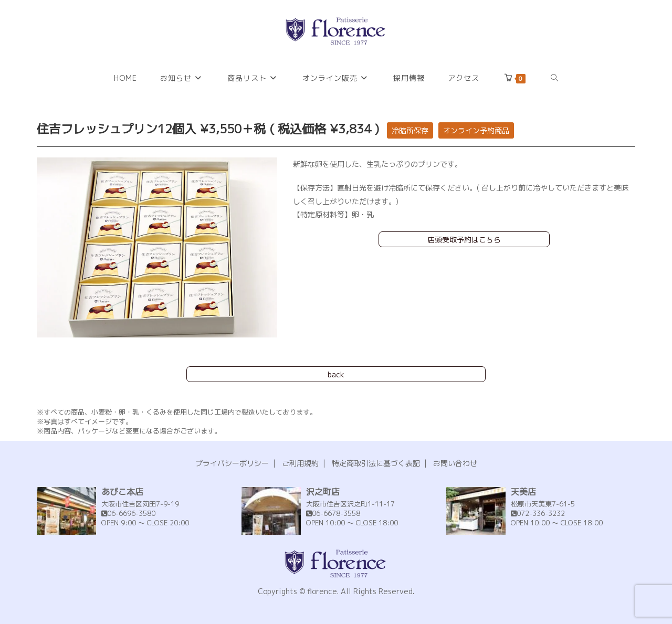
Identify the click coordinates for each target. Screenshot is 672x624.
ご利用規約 (300, 463)
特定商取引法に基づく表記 (376, 463)
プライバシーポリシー (232, 463)
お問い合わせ (455, 463)
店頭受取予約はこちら (464, 240)
